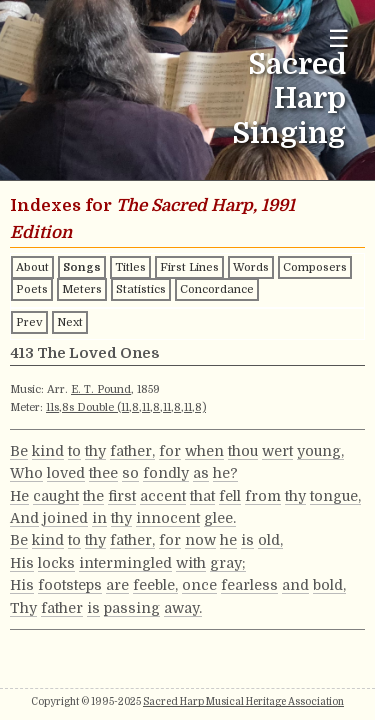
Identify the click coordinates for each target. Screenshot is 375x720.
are (117, 585)
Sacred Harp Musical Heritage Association (243, 701)
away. (183, 608)
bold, (329, 585)
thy (95, 451)
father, (132, 451)
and (295, 585)
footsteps (70, 585)
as (201, 473)
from (263, 496)
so (130, 473)
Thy (23, 608)
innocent (168, 518)
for (170, 451)
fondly (166, 473)
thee (103, 473)
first (122, 496)
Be (19, 451)
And (24, 518)
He (19, 496)
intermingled (125, 563)
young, (320, 451)
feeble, (155, 585)
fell (230, 496)
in (99, 518)
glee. (220, 518)
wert (277, 451)
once (199, 585)
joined (65, 518)
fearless (249, 585)
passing (132, 608)
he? (225, 473)
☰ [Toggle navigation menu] (339, 38)
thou (243, 451)
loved (66, 473)
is (247, 540)
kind (48, 451)
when (204, 451)
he (228, 540)
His (22, 563)
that (202, 496)
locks (56, 563)
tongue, (335, 496)
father (62, 608)
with (191, 563)
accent (163, 496)
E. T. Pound (101, 389)
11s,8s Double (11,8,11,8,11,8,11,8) (126, 407)
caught (56, 496)
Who (26, 473)
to (74, 451)
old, (270, 540)
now (200, 540)
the (93, 496)
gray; (228, 563)
